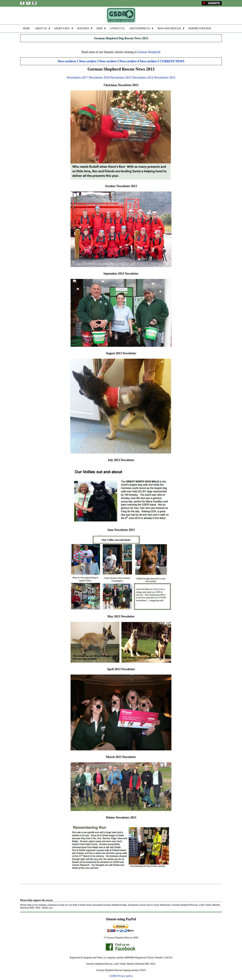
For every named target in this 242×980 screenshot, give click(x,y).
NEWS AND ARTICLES (169, 28)
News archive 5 (149, 61)
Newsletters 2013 (165, 78)
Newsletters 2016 (99, 78)
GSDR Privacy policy (121, 976)
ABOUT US (41, 28)
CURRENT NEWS (172, 61)
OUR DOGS (83, 28)
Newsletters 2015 (121, 78)
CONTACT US (117, 28)
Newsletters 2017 (77, 78)
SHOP (99, 28)
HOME (26, 28)
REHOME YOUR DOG (200, 28)
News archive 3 (109, 61)
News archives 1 (68, 61)
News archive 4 (129, 61)
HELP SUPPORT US (140, 28)
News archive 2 (89, 61)
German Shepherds (149, 52)
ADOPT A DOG (62, 28)
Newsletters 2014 (143, 78)
